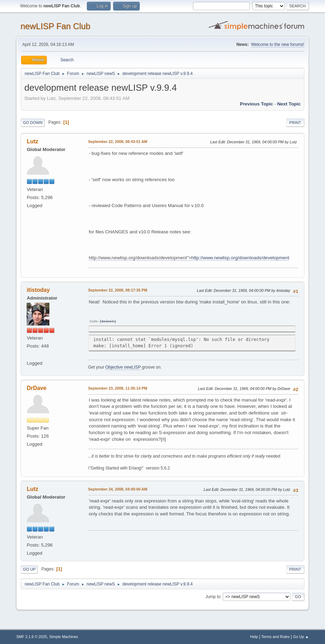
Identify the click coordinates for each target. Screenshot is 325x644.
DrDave (36, 388)
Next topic (289, 104)
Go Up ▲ (301, 637)
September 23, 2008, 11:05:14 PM (117, 388)
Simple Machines (64, 637)
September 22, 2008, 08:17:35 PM (117, 290)
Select (108, 321)
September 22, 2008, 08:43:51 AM (117, 142)
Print (295, 123)
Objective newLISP (123, 367)
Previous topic (257, 104)
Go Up (29, 569)
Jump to (213, 597)
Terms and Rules (275, 637)
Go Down (33, 123)
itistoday (38, 290)
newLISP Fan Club (55, 26)
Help (254, 637)
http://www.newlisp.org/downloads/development (240, 258)
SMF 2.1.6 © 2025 (32, 637)
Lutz (32, 141)
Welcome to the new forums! (278, 44)
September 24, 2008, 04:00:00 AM (117, 489)
